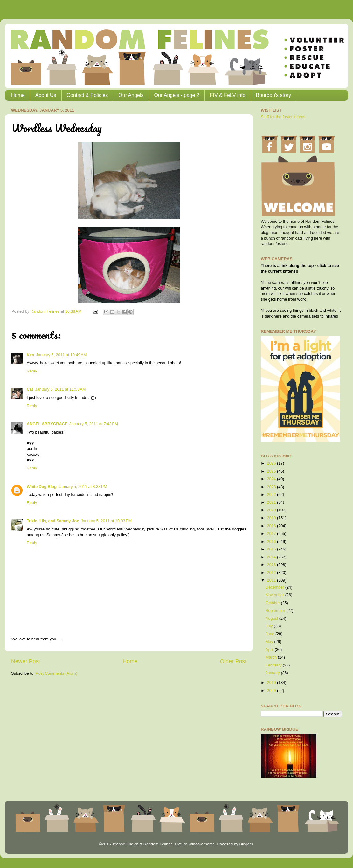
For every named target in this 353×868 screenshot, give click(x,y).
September (276, 611)
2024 (272, 479)
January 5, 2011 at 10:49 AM (61, 355)
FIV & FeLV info (228, 95)
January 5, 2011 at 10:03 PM (106, 521)
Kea (30, 355)
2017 (272, 534)
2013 (272, 565)
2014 (272, 557)
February (274, 665)
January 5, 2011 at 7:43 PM (94, 424)
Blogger (246, 844)
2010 (272, 683)
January (273, 673)
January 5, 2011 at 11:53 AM (60, 389)
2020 (272, 510)
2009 (272, 691)
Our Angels (131, 95)
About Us (46, 95)
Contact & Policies (87, 95)
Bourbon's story (274, 95)
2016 (272, 542)
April (270, 650)
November (275, 595)
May (270, 642)
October (273, 603)
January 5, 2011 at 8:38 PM (83, 487)
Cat (30, 389)
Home (18, 95)
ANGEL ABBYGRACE (47, 424)
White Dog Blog (42, 487)
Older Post (233, 661)
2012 (272, 573)
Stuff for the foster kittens (283, 117)
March (272, 657)
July (270, 626)
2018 (272, 526)
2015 (272, 549)
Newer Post (26, 661)
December (275, 587)
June (270, 634)
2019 (272, 518)
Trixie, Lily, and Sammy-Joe (53, 521)
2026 (272, 463)
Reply (32, 371)
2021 (272, 502)
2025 (272, 471)
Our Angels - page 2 (177, 95)
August (272, 619)
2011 (272, 580)
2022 (272, 495)
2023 (272, 487)
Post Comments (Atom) (56, 673)
